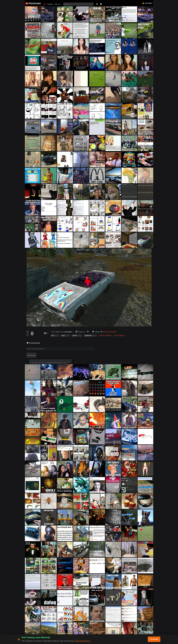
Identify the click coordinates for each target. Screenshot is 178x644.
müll (56, 4)
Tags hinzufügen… (120, 336)
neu (45, 4)
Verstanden (154, 639)
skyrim (75, 336)
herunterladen (112, 332)
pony (63, 336)
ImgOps (97, 332)
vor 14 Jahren (56, 332)
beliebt (50, 4)
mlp (53, 336)
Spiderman (88, 336)
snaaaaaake (68, 332)
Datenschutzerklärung (83, 641)
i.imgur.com (81, 332)
